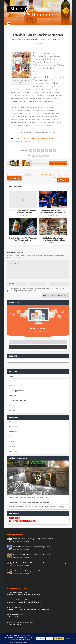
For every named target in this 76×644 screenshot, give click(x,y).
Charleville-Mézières (47, 139)
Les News (56, 41)
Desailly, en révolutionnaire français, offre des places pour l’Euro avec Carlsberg (37, 508)
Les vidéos (13, 411)
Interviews (13, 442)
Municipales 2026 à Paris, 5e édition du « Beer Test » (32, 556)
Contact (12, 382)
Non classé (13, 452)
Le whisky (12, 396)
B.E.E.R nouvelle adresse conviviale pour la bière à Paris (53, 240)
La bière (12, 387)
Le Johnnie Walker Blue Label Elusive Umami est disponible (53, 212)
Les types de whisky (19, 401)
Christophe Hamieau (29, 41)
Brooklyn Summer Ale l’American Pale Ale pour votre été (23, 240)
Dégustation (14, 423)
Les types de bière (18, 392)
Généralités (13, 433)
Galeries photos (15, 428)
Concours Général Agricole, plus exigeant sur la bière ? (33, 540)
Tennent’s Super (15, 618)
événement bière (18, 142)
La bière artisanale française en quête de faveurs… (32, 572)
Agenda (12, 377)
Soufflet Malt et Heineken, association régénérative (32, 548)
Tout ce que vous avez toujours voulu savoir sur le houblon (30, 503)
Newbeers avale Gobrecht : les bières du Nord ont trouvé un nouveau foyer (40, 564)
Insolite (12, 437)
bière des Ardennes (29, 139)
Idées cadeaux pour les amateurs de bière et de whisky (23, 212)
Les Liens (12, 406)
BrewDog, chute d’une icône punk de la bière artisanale (29, 610)
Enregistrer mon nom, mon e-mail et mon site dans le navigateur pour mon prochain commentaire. (36, 291)
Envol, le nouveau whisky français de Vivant (25, 595)
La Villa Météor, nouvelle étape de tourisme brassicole (28, 498)
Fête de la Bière (33, 142)
